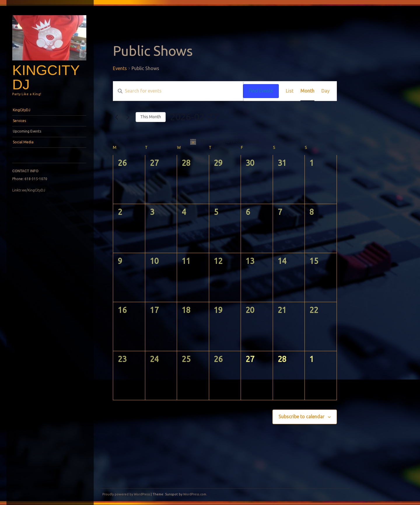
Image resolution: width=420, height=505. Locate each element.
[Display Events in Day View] (325, 91)
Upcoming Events (27, 131)
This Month (151, 117)
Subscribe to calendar (301, 417)
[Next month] (128, 117)
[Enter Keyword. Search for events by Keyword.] (178, 91)
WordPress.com (195, 494)
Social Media (23, 142)
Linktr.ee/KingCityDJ (29, 190)
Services (19, 121)
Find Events (261, 91)
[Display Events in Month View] (307, 91)
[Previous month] (116, 117)
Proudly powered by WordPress (126, 494)
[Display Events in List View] (290, 91)
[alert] (225, 142)
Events (120, 68)
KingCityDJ (46, 77)
